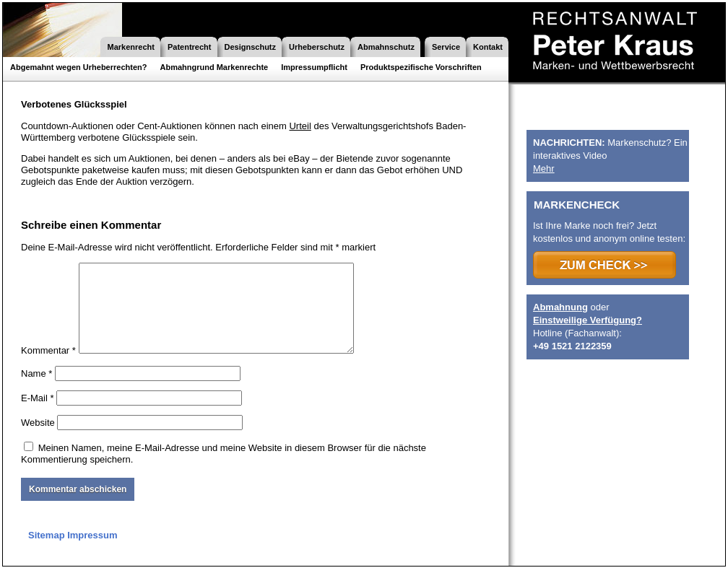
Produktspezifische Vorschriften (421, 67)
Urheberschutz (317, 47)
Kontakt (488, 47)
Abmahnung (560, 307)
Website (38, 440)
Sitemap (47, 552)
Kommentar (48, 368)
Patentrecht (190, 47)
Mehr (544, 169)
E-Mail (38, 415)
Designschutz (251, 47)
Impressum (92, 552)
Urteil (300, 126)
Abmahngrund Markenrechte (214, 67)
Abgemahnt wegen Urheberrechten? (78, 67)
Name (36, 391)
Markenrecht (131, 47)
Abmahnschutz (386, 47)
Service (446, 47)
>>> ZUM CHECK (604, 265)
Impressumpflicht (314, 67)
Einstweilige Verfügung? (588, 320)
